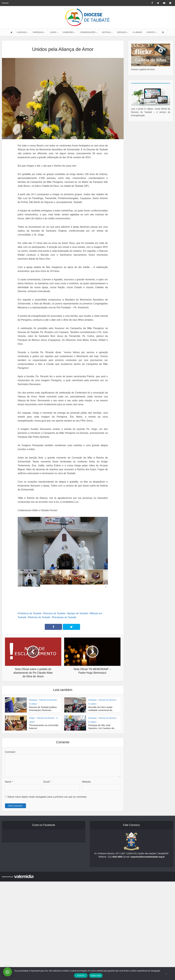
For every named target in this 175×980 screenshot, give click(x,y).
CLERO (53, 32)
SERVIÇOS (122, 32)
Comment (10, 752)
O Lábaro (33, 704)
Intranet (5, 3)
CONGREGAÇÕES (88, 32)
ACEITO (81, 976)
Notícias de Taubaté (40, 617)
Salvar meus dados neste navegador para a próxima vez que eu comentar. (47, 797)
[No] (166, 974)
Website (86, 782)
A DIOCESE (22, 32)
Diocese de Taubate (55, 613)
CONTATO (151, 32)
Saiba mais (96, 976)
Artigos (32, 718)
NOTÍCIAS (106, 32)
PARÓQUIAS (38, 32)
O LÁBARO (137, 32)
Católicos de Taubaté (30, 613)
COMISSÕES (68, 32)
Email (47, 782)
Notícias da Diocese (48, 700)
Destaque (33, 700)
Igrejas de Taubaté (78, 613)
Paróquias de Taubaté (65, 617)
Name (9, 782)
